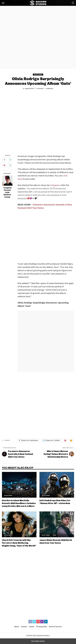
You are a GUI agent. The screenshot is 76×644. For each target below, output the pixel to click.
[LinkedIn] (46, 622)
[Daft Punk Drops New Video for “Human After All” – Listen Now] (57, 485)
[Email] (71, 440)
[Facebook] (4, 160)
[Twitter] (10, 160)
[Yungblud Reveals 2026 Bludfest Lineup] (7, 181)
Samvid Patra (30, 89)
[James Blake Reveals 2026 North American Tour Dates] (57, 524)
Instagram (55, 185)
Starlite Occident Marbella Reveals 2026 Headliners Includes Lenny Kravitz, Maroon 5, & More (19, 503)
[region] (38, 37)
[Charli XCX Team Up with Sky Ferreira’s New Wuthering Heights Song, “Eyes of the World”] (19, 524)
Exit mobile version (38, 641)
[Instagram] (42, 622)
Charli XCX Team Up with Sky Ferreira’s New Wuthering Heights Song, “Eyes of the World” (19, 543)
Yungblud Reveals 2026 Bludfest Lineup (7, 192)
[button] (4, 3)
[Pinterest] (4, 165)
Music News (38, 74)
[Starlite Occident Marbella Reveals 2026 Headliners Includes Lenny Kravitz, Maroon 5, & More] (19, 485)
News (55, 535)
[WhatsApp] (10, 165)
